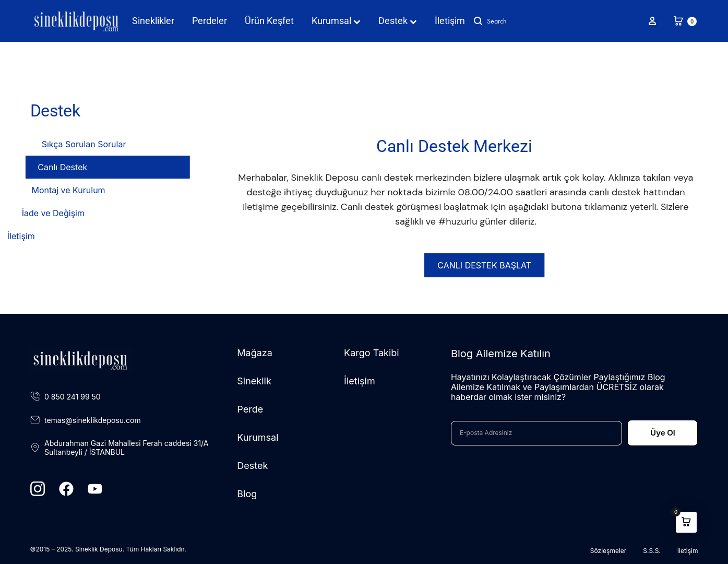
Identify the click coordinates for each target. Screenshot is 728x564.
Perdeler (210, 21)
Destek (398, 21)
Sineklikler (153, 21)
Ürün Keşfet (269, 21)
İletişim (450, 21)
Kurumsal (336, 21)
